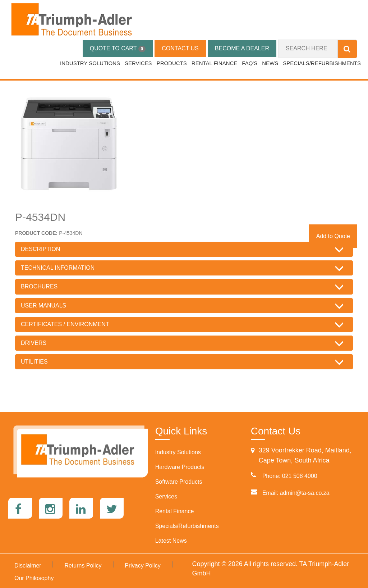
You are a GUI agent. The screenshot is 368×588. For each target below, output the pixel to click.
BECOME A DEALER (242, 48)
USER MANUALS (43, 306)
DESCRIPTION (40, 249)
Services (166, 496)
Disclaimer (28, 566)
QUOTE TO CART (118, 49)
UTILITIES (34, 362)
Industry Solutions (178, 452)
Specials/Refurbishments (187, 526)
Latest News (171, 541)
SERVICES (138, 63)
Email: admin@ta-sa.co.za (296, 493)
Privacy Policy (143, 566)
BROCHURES (39, 286)
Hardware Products (180, 467)
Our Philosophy (34, 578)
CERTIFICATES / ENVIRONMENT (65, 324)
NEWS (270, 63)
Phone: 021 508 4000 (290, 476)
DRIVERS (34, 343)
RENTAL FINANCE (215, 63)
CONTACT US (180, 48)
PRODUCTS (172, 63)
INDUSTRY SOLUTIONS (90, 63)
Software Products (179, 482)
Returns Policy (83, 566)
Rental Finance (175, 511)
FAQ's (250, 63)
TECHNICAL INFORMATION (58, 268)
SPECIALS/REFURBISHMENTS (322, 63)
